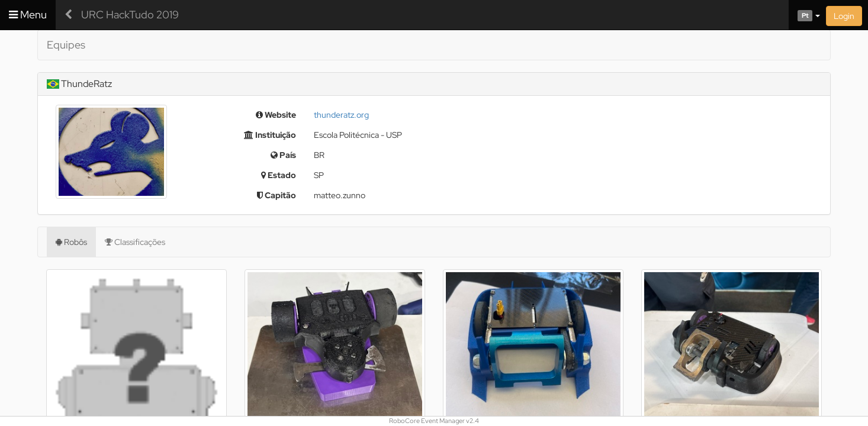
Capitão (277, 195)
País (283, 155)
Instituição (270, 135)
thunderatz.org (341, 115)
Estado (279, 175)
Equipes (66, 45)
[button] (804, 15)
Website (276, 115)
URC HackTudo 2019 (130, 14)
